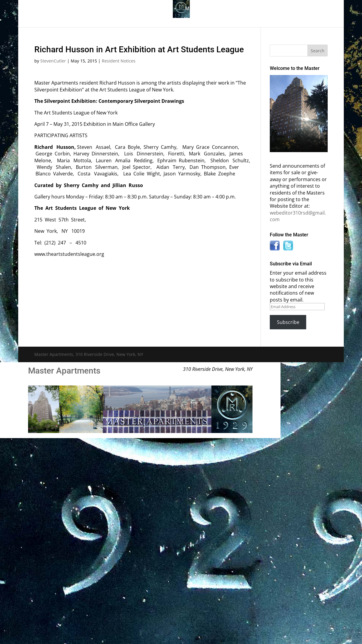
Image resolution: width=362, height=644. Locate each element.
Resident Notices (119, 61)
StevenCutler (53, 61)
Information (256, 9)
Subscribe (288, 322)
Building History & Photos (142, 9)
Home (59, 9)
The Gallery (86, 9)
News (290, 9)
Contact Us (178, 19)
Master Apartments (64, 371)
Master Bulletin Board (210, 9)
